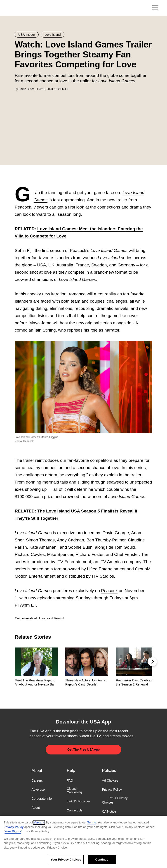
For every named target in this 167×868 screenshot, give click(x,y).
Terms (92, 822)
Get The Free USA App (83, 749)
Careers (37, 780)
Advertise (38, 790)
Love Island (46, 618)
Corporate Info (42, 799)
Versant (39, 822)
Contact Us (75, 811)
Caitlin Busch (26, 89)
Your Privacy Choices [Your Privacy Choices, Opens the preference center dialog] (66, 860)
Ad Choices (110, 780)
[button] (152, 662)
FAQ (70, 780)
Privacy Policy (112, 790)
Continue (102, 860)
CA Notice (109, 811)
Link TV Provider (79, 802)
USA (21, 8)
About (36, 808)
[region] (83, 842)
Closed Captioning (74, 790)
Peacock (109, 591)
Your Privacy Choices (115, 800)
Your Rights (13, 831)
